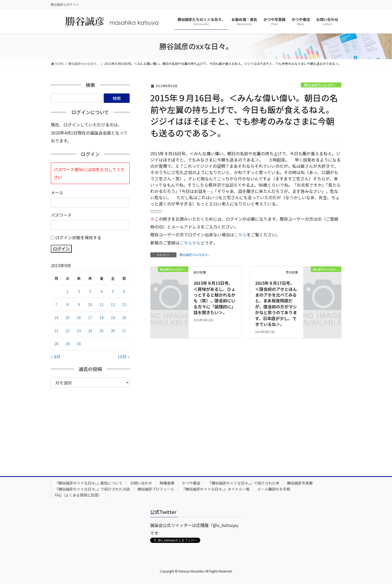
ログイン (61, 249)
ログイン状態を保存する (78, 237)
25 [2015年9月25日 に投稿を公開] (102, 331)
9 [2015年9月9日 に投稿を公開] (79, 304)
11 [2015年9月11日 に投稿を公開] (102, 304)
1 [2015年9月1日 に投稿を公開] (68, 291)
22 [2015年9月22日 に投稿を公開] (68, 331)
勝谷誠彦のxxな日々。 (321, 85)
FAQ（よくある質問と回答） (78, 495)
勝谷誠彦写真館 (300, 483)
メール (57, 192)
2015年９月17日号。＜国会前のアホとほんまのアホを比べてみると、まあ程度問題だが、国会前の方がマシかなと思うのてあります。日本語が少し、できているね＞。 (276, 304)
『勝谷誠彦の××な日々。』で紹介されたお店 (92, 489)
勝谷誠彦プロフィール (156, 489)
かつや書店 (191, 483)
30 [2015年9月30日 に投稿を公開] (79, 344)
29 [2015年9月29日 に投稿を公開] (68, 344)
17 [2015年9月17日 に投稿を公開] (90, 318)
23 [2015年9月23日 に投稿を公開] (79, 331)
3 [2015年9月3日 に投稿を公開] (90, 291)
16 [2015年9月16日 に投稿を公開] (79, 318)
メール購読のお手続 (274, 489)
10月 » (124, 357)
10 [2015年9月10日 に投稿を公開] (90, 304)
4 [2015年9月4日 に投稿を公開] (102, 291)
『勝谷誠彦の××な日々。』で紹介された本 (244, 483)
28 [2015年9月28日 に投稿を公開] (56, 344)
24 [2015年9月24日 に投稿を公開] (90, 331)
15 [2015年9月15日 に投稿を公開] (68, 318)
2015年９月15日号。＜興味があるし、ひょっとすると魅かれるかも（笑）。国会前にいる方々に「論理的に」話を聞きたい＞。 (214, 298)
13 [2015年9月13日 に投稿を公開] (124, 304)
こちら (240, 235)
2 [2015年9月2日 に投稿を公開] (79, 291)
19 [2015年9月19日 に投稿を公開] (113, 318)
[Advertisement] (90, 427)
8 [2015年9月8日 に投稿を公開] (68, 304)
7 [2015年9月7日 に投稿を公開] (56, 304)
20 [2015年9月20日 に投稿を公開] (124, 318)
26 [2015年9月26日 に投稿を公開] (113, 331)
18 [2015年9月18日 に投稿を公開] (102, 318)
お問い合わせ (141, 483)
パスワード (61, 215)
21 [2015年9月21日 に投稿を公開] (56, 331)
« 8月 (56, 357)
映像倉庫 (167, 483)
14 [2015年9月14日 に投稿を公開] (56, 318)
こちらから (190, 243)
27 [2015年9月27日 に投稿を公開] (124, 331)
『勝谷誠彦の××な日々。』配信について (89, 483)
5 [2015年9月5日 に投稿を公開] (113, 291)
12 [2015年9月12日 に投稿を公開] (113, 304)
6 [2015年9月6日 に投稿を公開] (124, 291)
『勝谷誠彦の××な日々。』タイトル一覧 (216, 489)
